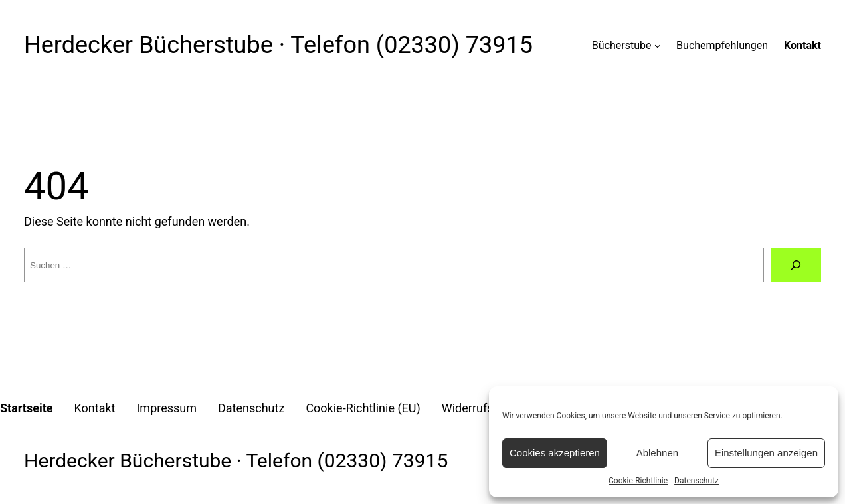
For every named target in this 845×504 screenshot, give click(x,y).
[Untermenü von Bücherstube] (658, 46)
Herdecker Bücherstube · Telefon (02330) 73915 (278, 45)
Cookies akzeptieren (555, 453)
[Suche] (796, 265)
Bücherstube (622, 45)
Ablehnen (657, 453)
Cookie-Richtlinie (638, 481)
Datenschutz (697, 481)
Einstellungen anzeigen (766, 453)
